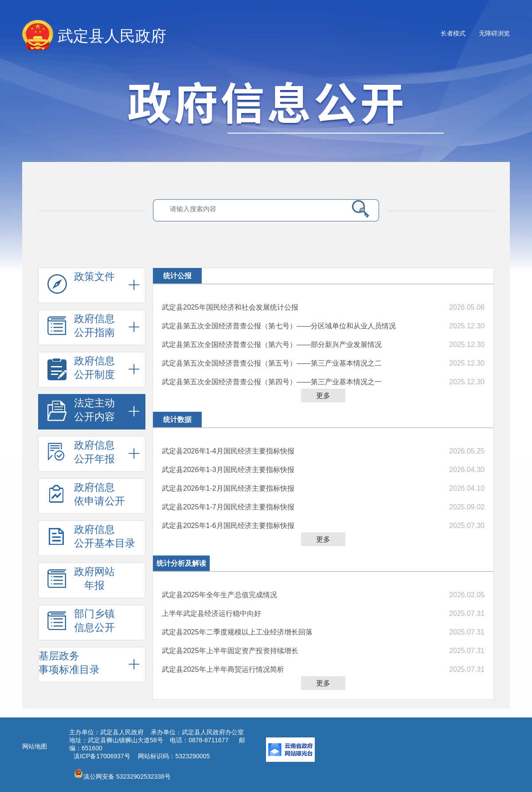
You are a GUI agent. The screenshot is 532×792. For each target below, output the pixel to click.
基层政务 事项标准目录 (69, 663)
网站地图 (35, 746)
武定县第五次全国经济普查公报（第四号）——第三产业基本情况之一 (272, 382)
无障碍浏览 (494, 33)
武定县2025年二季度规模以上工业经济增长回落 (237, 632)
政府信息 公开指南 (81, 328)
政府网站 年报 (81, 581)
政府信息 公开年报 (81, 454)
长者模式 (453, 33)
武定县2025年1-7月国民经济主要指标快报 (228, 507)
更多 (323, 396)
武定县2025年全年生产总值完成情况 (219, 595)
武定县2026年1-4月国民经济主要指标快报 (228, 451)
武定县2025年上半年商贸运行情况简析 (223, 669)
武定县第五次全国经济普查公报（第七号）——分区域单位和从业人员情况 (279, 326)
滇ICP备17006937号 (102, 756)
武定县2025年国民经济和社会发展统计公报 (230, 307)
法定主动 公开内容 (81, 412)
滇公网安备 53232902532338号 (122, 774)
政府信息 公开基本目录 (91, 539)
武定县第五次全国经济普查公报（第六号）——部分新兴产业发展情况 (272, 345)
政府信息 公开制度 (81, 370)
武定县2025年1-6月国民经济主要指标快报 (228, 526)
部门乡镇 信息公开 (81, 623)
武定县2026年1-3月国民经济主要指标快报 (228, 470)
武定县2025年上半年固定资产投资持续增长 (230, 651)
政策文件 (81, 286)
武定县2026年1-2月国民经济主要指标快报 (228, 488)
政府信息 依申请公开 (86, 496)
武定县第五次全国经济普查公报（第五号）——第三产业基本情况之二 (272, 363)
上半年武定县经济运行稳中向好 (211, 613)
